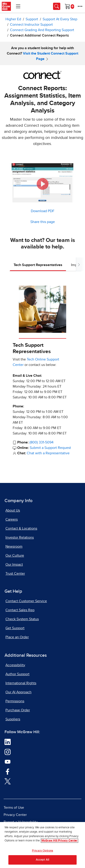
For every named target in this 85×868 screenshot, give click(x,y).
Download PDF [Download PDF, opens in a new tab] (43, 211)
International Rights (21, 683)
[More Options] (80, 6)
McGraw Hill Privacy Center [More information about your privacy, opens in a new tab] (59, 841)
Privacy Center (15, 815)
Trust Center (15, 574)
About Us (13, 510)
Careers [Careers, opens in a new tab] (12, 519)
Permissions (15, 701)
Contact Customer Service (26, 601)
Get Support (15, 628)
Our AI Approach (18, 692)
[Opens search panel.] (57, 6)
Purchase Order (18, 710)
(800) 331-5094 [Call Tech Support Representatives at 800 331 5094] (41, 442)
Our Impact (14, 565)
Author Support (17, 674)
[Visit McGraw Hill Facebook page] (8, 771)
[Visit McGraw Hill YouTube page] (8, 761)
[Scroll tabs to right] (79, 264)
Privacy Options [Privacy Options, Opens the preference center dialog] (42, 851)
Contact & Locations (21, 528)
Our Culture (15, 556)
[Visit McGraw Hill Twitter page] (8, 781)
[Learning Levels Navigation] (18, 6)
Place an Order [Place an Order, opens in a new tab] (17, 637)
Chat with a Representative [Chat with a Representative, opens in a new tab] (48, 453)
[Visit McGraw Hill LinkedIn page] (8, 742)
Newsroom (14, 547)
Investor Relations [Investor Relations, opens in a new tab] (20, 537)
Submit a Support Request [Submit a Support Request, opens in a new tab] (50, 448)
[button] (42, 184)
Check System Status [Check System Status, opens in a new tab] (22, 619)
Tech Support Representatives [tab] (38, 265)
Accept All (42, 860)
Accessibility (15, 665)
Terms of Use (14, 808)
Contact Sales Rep (20, 610)
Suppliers (13, 719)
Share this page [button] (43, 222)
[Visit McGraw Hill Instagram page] (8, 752)
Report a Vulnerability (21, 822)
